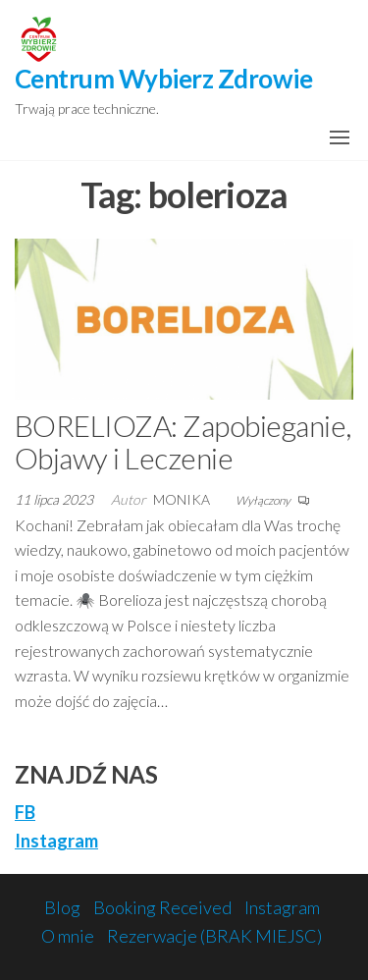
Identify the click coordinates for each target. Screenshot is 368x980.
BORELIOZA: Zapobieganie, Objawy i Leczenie (183, 441)
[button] (340, 137)
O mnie (68, 936)
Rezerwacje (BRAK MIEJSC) (214, 936)
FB (25, 812)
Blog (62, 907)
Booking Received (162, 907)
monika (183, 499)
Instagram (56, 841)
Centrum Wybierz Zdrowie (163, 79)
